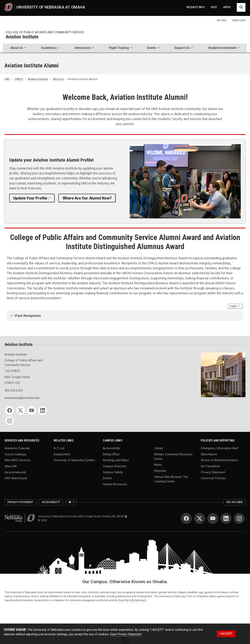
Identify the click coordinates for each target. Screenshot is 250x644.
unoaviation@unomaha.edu (22, 398)
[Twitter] (21, 410)
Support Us (182, 48)
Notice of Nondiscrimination (219, 460)
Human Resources (115, 484)
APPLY (227, 7)
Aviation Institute (22, 37)
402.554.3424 (14, 390)
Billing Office (111, 454)
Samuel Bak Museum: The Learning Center (171, 479)
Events (107, 478)
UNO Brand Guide (16, 478)
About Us (58, 79)
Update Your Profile (30, 198)
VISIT (214, 7)
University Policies (213, 478)
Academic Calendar (17, 448)
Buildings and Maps (116, 460)
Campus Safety (113, 472)
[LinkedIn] (43, 410)
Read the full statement (132, 600)
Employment (62, 454)
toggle (236, 306)
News (158, 465)
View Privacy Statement (126, 634)
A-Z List (59, 448)
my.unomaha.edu (15, 472)
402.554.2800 (234, 502)
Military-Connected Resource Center (173, 456)
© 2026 (43, 520)
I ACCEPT (226, 634)
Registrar (160, 471)
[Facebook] (10, 410)
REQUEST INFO (196, 7)
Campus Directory (115, 466)
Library (159, 448)
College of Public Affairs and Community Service (45, 32)
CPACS (19, 79)
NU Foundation (211, 466)
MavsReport (209, 454)
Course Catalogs (15, 454)
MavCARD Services (17, 460)
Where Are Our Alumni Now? (87, 198)
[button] (18, 48)
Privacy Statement (213, 472)
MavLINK (11, 466)
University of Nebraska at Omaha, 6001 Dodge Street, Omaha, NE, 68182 (83, 516)
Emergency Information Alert (220, 448)
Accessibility (111, 448)
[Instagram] (10, 421)
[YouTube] (32, 410)
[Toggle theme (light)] (71, 502)
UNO (7, 79)
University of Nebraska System (74, 460)
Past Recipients (28, 316)
